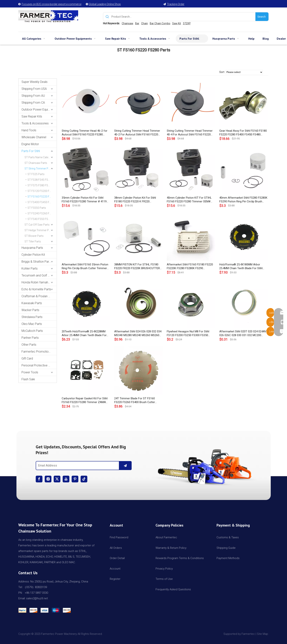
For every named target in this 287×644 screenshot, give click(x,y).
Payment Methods (228, 558)
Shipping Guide (226, 548)
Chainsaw (128, 23)
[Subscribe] (125, 466)
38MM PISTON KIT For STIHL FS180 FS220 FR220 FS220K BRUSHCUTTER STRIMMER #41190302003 (137, 266)
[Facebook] (39, 479)
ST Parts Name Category (39, 157)
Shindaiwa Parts (32, 317)
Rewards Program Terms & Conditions (180, 558)
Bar (137, 23)
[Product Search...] (184, 17)
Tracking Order (176, 4)
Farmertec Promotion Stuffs (39, 352)
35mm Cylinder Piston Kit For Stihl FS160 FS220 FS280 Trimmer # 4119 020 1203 (84, 200)
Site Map (263, 634)
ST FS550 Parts (37, 208)
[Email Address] (77, 466)
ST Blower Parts (34, 236)
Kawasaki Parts (32, 303)
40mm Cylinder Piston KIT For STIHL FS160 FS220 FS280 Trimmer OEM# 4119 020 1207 (189, 200)
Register (115, 579)
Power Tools (30, 372)
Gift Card (27, 358)
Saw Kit (177, 23)
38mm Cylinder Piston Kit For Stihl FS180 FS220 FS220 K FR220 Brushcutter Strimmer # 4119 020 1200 (138, 200)
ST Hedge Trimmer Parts (39, 230)
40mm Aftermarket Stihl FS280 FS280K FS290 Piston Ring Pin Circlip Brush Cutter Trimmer (243, 200)
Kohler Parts (30, 269)
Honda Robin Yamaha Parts (39, 282)
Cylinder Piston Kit (33, 255)
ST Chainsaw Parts (36, 163)
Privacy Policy (164, 569)
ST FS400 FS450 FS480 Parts (42, 202)
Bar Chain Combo (160, 23)
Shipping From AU (33, 96)
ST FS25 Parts (36, 174)
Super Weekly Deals (34, 82)
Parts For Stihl (31, 151)
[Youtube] (66, 479)
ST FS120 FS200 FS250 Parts (42, 191)
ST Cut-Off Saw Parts (37, 225)
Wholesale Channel (34, 137)
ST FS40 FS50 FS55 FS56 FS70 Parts (42, 219)
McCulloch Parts (32, 331)
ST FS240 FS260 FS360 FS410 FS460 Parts (42, 213)
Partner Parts (30, 338)
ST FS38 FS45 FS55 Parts (42, 180)
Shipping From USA (34, 89)
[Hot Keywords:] (262, 17)
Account (115, 569)
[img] (203, 465)
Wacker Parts (30, 310)
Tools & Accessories (35, 123)
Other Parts (29, 345)
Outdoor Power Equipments (39, 110)
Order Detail (117, 558)
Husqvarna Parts (32, 248)
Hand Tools (29, 130)
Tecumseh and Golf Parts (38, 275)
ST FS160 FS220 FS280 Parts (42, 197)
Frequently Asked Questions (173, 589)
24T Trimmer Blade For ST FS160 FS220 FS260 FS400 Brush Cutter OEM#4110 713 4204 (135, 400)
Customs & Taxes (228, 537)
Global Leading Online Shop (105, 4)
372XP (187, 23)
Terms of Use (164, 579)
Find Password (119, 537)
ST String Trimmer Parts (39, 169)
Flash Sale (28, 379)
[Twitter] (57, 479)
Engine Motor (30, 144)
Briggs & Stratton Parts (36, 262)
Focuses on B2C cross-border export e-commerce (52, 4)
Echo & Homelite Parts (36, 289)
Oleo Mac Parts (32, 324)
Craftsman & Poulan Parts (38, 296)
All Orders (116, 548)
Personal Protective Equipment (39, 365)
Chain (145, 23)
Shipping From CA (33, 103)
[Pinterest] (75, 479)
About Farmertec (166, 537)
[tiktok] (84, 479)
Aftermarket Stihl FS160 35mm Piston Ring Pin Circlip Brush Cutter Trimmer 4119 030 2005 (85, 266)
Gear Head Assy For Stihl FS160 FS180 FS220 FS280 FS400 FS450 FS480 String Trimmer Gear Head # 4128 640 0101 (243, 133)
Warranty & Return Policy (171, 548)
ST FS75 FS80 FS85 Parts (42, 185)
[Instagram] (48, 479)
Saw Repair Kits (32, 116)
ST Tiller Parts (33, 241)
